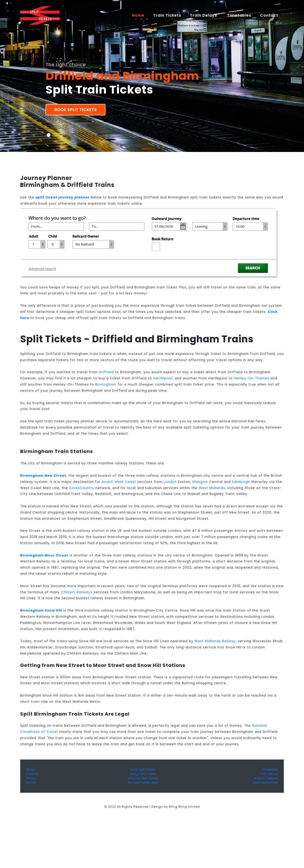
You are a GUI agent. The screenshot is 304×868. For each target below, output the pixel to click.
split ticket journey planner (62, 197)
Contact (32, 774)
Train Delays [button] (204, 15)
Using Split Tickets (143, 774)
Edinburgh (241, 482)
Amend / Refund (266, 778)
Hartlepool (163, 378)
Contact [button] (270, 15)
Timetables (239, 15)
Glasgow (200, 482)
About (30, 770)
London (170, 482)
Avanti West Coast (119, 482)
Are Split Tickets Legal (143, 782)
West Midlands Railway (215, 641)
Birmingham (106, 384)
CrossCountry (82, 488)
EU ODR (31, 782)
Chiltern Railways (77, 592)
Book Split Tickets (76, 110)
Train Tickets (167, 15)
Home (140, 15)
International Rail (266, 782)
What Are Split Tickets (143, 778)
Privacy (31, 778)
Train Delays (269, 774)
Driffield (106, 372)
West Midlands (212, 488)
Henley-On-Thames (252, 378)
